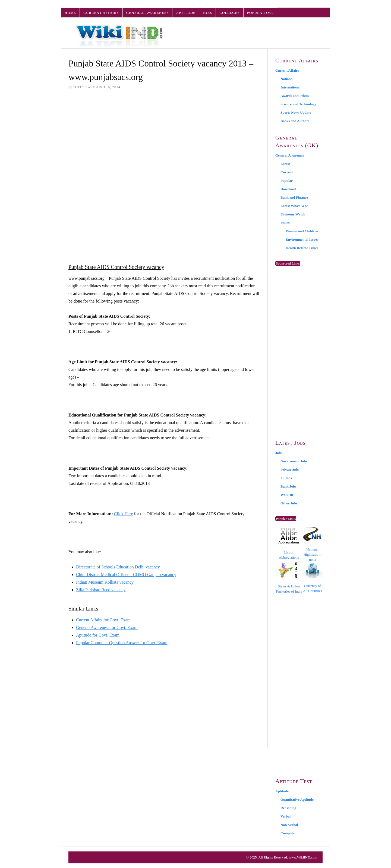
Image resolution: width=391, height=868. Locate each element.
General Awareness (148, 13)
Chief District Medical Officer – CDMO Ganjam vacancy (126, 575)
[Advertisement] (164, 136)
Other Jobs (289, 503)
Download (288, 189)
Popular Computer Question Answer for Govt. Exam (122, 643)
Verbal (286, 816)
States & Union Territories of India (289, 578)
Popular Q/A (260, 13)
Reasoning (288, 808)
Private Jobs (290, 470)
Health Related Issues (302, 248)
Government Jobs (294, 461)
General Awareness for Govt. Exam (107, 627)
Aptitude (186, 13)
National (287, 79)
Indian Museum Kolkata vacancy (105, 582)
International (291, 87)
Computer (288, 833)
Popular (287, 181)
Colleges (229, 13)
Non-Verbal (289, 825)
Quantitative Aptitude (297, 799)
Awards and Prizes (295, 96)
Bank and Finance (294, 197)
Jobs (207, 13)
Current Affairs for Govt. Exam (103, 620)
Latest (285, 164)
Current (287, 172)
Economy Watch (293, 214)
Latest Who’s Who (294, 206)
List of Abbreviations (289, 544)
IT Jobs (286, 478)
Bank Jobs (288, 486)
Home (70, 13)
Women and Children (302, 231)
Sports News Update (296, 112)
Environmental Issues (302, 239)
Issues (285, 223)
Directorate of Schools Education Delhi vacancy (118, 567)
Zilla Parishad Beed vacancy (101, 590)
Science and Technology (298, 104)
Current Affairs (101, 13)
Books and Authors (295, 121)
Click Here (124, 514)
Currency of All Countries (312, 578)
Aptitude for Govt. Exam (98, 635)
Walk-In (287, 495)
